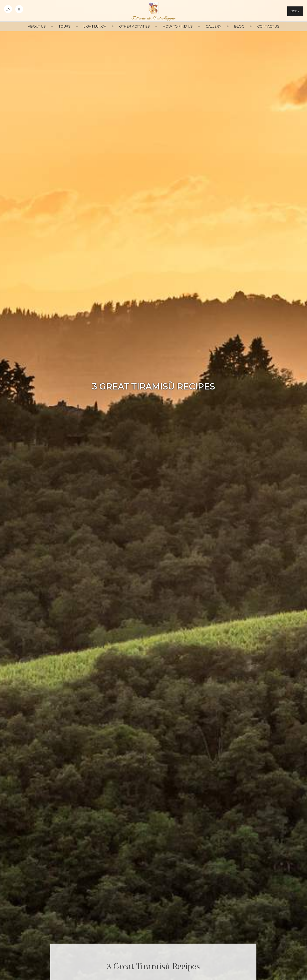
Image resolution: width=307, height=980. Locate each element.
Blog (239, 26)
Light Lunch (95, 26)
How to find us (178, 26)
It (19, 9)
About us (37, 26)
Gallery (213, 26)
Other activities (134, 26)
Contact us (268, 26)
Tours (65, 26)
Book (295, 11)
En (8, 9)
